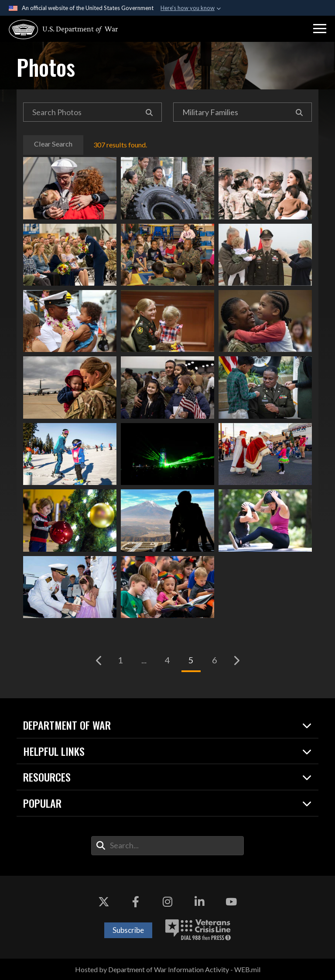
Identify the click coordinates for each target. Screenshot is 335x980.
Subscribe (128, 930)
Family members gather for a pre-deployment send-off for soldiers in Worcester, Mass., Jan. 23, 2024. (167, 387)
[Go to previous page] (99, 660)
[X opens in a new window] (104, 902)
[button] (320, 29)
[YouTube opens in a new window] (231, 902)
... (144, 660)
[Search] (149, 112)
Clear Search (53, 144)
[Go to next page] (236, 660)
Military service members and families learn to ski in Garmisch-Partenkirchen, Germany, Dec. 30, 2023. (70, 454)
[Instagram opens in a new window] (167, 902)
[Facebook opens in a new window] (136, 902)
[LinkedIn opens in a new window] (199, 902)
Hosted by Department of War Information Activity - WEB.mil (168, 969)
